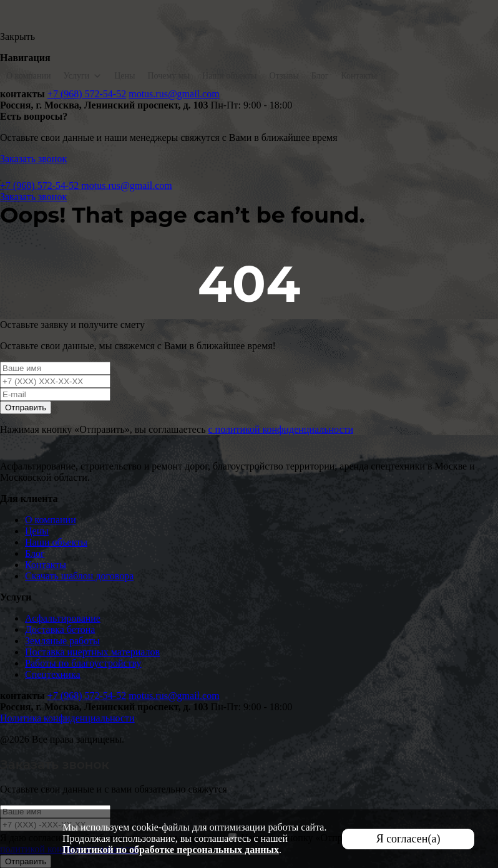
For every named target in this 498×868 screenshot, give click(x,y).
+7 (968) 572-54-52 (87, 94)
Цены (124, 76)
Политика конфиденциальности (67, 718)
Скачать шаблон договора (79, 576)
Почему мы (168, 76)
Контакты (359, 76)
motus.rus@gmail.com (174, 94)
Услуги (82, 76)
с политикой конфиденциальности (281, 429)
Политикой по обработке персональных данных (171, 850)
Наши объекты (229, 76)
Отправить (26, 407)
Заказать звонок (33, 159)
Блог (320, 76)
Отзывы (284, 76)
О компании (28, 76)
